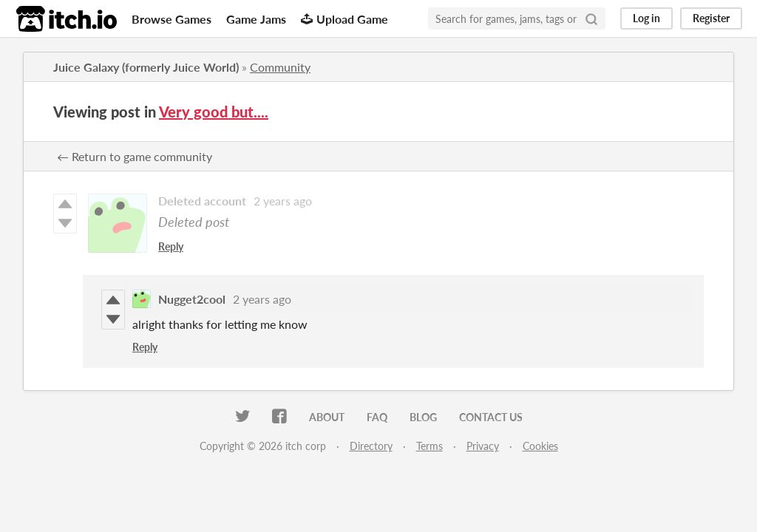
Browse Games (172, 19)
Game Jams (256, 19)
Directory (371, 446)
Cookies (540, 446)
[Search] (591, 18)
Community (280, 67)
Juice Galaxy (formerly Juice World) (146, 67)
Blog (423, 417)
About (327, 417)
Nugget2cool (192, 299)
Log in (646, 18)
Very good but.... (214, 112)
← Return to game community (135, 156)
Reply (171, 246)
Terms (430, 446)
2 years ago (283, 201)
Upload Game (344, 19)
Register (711, 18)
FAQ (377, 417)
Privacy (483, 446)
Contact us (491, 417)
